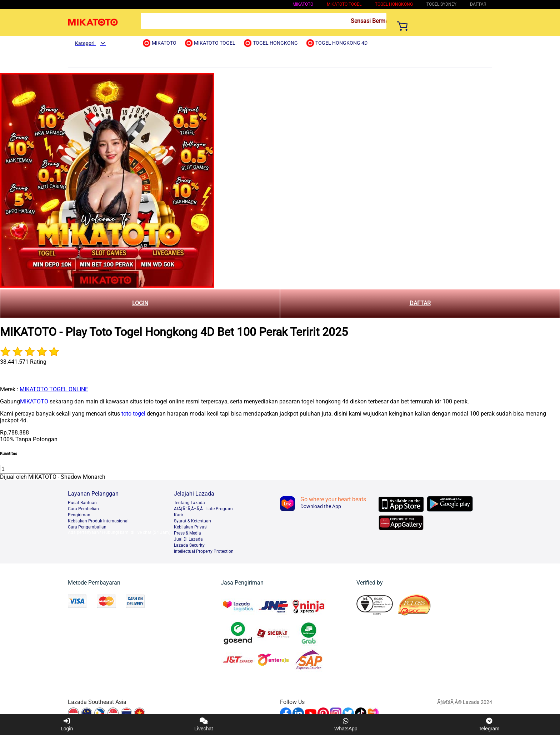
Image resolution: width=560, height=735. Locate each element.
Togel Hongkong (394, 4)
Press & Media (187, 533)
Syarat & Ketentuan (192, 521)
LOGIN (140, 303)
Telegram (489, 724)
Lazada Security (189, 545)
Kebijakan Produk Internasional (98, 521)
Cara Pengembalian (87, 527)
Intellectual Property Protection (204, 551)
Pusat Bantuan (82, 503)
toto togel (133, 414)
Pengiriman (79, 515)
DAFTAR (420, 303)
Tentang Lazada (189, 503)
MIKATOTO (303, 4)
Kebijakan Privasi (191, 527)
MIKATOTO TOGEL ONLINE (54, 389)
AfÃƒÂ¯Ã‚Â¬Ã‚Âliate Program (203, 509)
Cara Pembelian (83, 509)
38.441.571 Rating (23, 362)
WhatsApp (346, 724)
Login (67, 724)
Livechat (204, 724)
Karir (179, 515)
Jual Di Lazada (188, 539)
